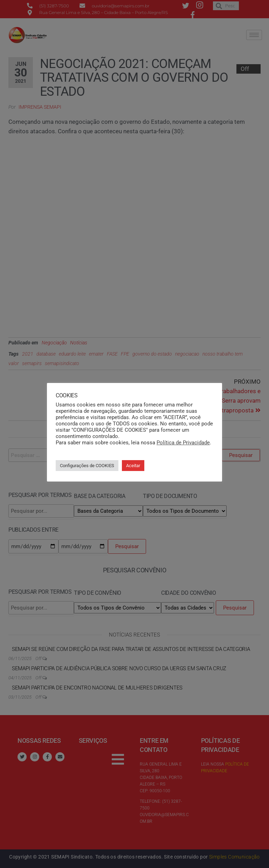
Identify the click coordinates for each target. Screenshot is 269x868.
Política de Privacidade (183, 443)
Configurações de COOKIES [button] (87, 466)
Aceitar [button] (133, 466)
